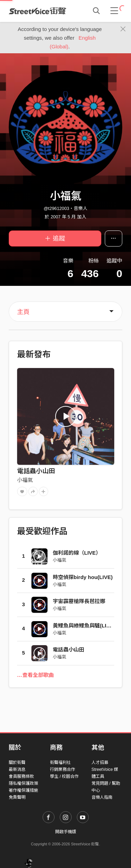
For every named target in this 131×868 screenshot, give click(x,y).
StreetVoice (38, 11)
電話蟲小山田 (36, 471)
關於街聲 (17, 763)
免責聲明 (17, 797)
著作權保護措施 (23, 790)
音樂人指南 (102, 797)
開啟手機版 (66, 832)
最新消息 (17, 769)
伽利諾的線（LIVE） (77, 553)
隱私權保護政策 (23, 783)
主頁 (23, 312)
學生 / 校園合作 (64, 776)
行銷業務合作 (63, 769)
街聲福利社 (60, 763)
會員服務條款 (21, 776)
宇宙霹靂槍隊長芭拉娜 (79, 601)
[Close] (123, 29)
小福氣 (25, 480)
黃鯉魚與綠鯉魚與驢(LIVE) (84, 625)
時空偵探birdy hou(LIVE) (83, 577)
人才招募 (100, 763)
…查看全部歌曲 (35, 675)
